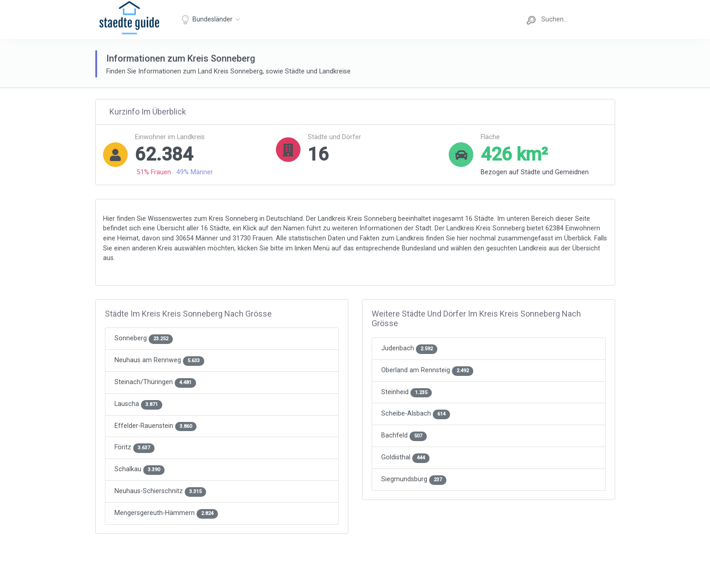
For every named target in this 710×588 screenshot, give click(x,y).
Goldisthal (405, 457)
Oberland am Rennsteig (427, 370)
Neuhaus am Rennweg (159, 360)
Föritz (135, 447)
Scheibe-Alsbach (416, 414)
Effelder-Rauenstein (155, 426)
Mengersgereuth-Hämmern (166, 513)
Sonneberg (144, 338)
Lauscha (138, 404)
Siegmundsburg (414, 479)
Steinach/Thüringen (155, 382)
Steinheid (407, 392)
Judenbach (409, 348)
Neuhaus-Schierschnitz (160, 491)
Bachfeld (404, 435)
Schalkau (140, 469)
